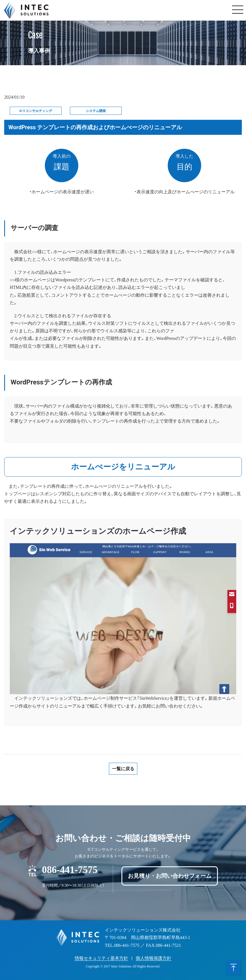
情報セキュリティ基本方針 (101, 958)
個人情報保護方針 (154, 958)
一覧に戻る (123, 769)
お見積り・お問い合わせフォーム (170, 876)
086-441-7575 (70, 869)
